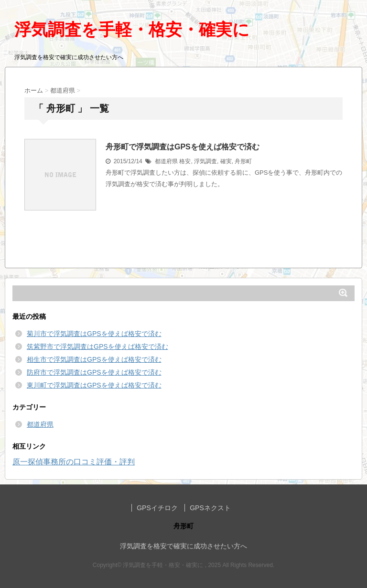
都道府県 (166, 161)
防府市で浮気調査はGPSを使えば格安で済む (94, 372)
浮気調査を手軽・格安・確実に (132, 29)
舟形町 (243, 161)
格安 (185, 161)
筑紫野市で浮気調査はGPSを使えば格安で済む (97, 346)
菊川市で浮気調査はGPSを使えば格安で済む (94, 334)
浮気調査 (205, 161)
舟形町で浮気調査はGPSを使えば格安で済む (183, 147)
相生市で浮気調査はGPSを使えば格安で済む (94, 359)
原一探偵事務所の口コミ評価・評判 (74, 462)
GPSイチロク (157, 508)
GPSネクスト (210, 508)
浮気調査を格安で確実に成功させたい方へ (183, 546)
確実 (226, 161)
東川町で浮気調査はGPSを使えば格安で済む (94, 385)
